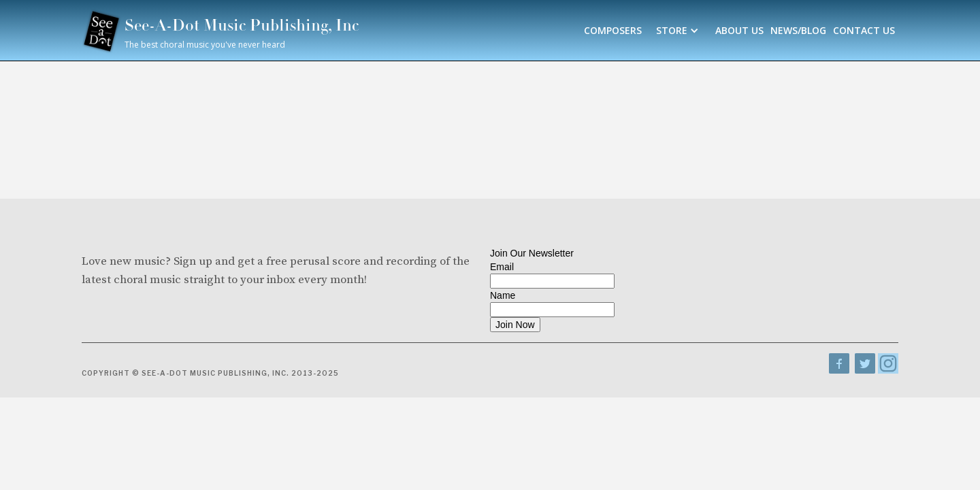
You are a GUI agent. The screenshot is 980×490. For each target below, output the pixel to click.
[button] (679, 31)
